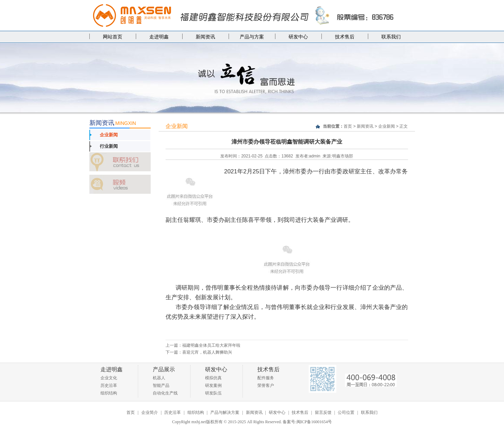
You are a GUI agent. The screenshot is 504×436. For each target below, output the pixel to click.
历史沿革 (109, 385)
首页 (348, 126)
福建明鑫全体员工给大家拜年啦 (211, 345)
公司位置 (346, 412)
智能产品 (161, 385)
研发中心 (298, 37)
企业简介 (150, 412)
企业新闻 (109, 135)
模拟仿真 (213, 378)
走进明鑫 (159, 37)
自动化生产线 (165, 393)
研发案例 (213, 385)
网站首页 (113, 37)
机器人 (159, 378)
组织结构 (109, 393)
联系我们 (391, 37)
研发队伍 (213, 393)
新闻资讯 (205, 37)
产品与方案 (252, 37)
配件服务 (266, 378)
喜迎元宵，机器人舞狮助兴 (207, 352)
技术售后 (345, 37)
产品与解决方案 (225, 412)
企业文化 (109, 378)
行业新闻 (109, 146)
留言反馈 (323, 412)
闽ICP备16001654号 (314, 422)
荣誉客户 (266, 385)
